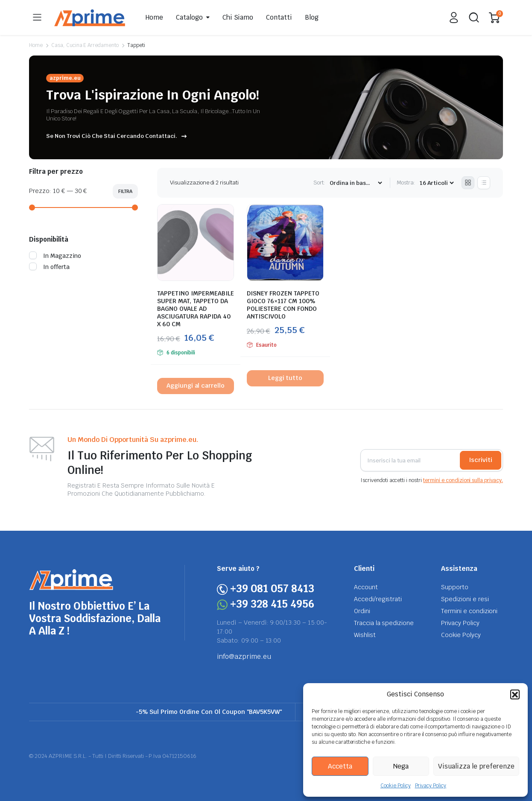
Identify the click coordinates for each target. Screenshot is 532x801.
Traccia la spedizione (384, 623)
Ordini (362, 611)
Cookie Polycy (461, 635)
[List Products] (484, 183)
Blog (312, 17)
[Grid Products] (468, 183)
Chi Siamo (238, 17)
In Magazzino (55, 256)
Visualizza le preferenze (476, 766)
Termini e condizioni (469, 611)
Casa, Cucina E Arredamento (85, 45)
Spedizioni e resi (465, 599)
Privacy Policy (431, 786)
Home (154, 17)
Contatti (279, 17)
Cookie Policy (396, 786)
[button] (515, 694)
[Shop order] (356, 183)
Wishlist (365, 635)
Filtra (125, 191)
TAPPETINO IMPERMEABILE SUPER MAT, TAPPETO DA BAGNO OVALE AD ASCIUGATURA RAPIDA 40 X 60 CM (196, 309)
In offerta (49, 267)
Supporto (455, 587)
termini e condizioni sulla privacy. (463, 480)
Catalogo (189, 17)
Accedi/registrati (378, 599)
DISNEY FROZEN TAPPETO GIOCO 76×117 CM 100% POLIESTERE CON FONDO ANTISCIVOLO (283, 305)
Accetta (340, 766)
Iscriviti (481, 460)
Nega (401, 766)
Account (366, 587)
